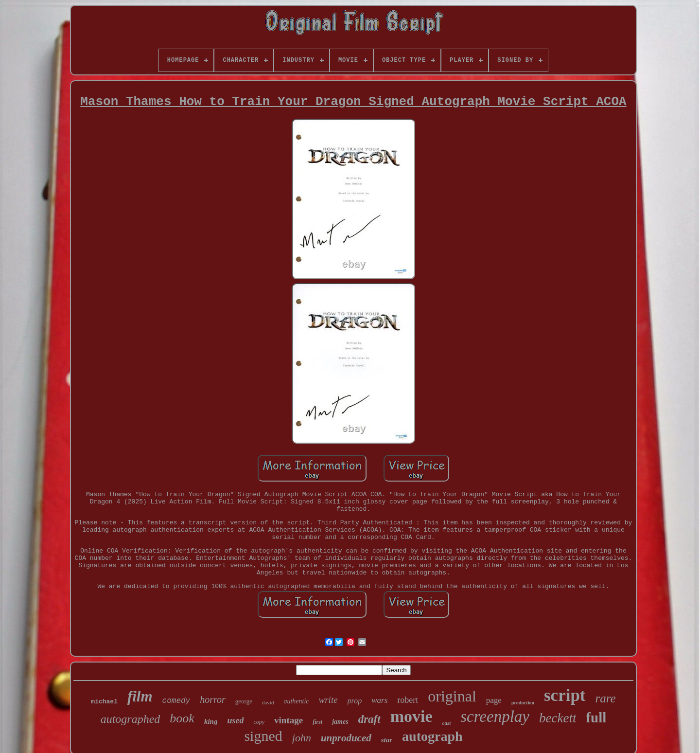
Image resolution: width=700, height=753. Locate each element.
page (494, 700)
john (302, 738)
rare (606, 698)
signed (263, 736)
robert (408, 700)
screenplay (495, 717)
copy (259, 722)
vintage (289, 720)
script (565, 695)
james (340, 722)
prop (355, 701)
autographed (131, 719)
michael (104, 702)
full (596, 717)
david (268, 702)
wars (379, 700)
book (182, 718)
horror (213, 699)
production (523, 703)
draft (369, 719)
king (211, 721)
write (328, 700)
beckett (558, 718)
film (140, 696)
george (244, 701)
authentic (296, 701)
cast (447, 723)
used (235, 720)
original (452, 696)
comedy (176, 701)
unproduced (346, 738)
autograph (432, 736)
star (387, 740)
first (317, 722)
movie (411, 716)
